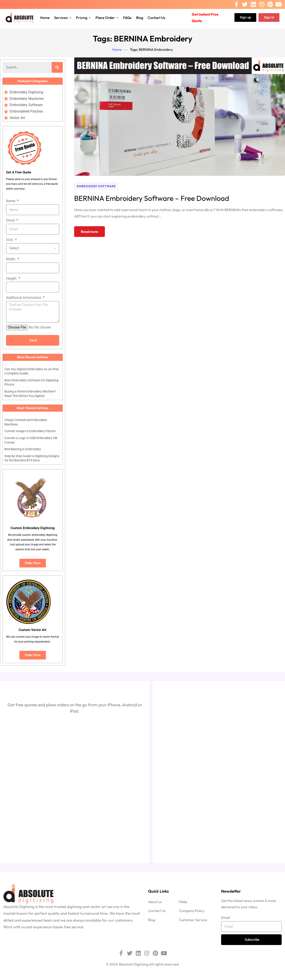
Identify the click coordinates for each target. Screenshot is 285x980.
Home (45, 18)
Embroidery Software (96, 186)
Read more (90, 232)
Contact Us (156, 18)
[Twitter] (245, 5)
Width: (11, 259)
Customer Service (193, 920)
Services (63, 18)
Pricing (83, 18)
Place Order (107, 18)
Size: (10, 240)
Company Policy (192, 911)
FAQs (127, 18)
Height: (12, 278)
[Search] (57, 67)
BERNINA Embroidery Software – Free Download (152, 198)
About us (155, 902)
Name (11, 201)
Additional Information (24, 298)
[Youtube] (279, 5)
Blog (140, 18)
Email (11, 220)
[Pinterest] (270, 5)
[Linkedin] (253, 5)
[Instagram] (262, 5)
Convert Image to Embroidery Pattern (30, 431)
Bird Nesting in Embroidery (23, 449)
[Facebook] (236, 5)
